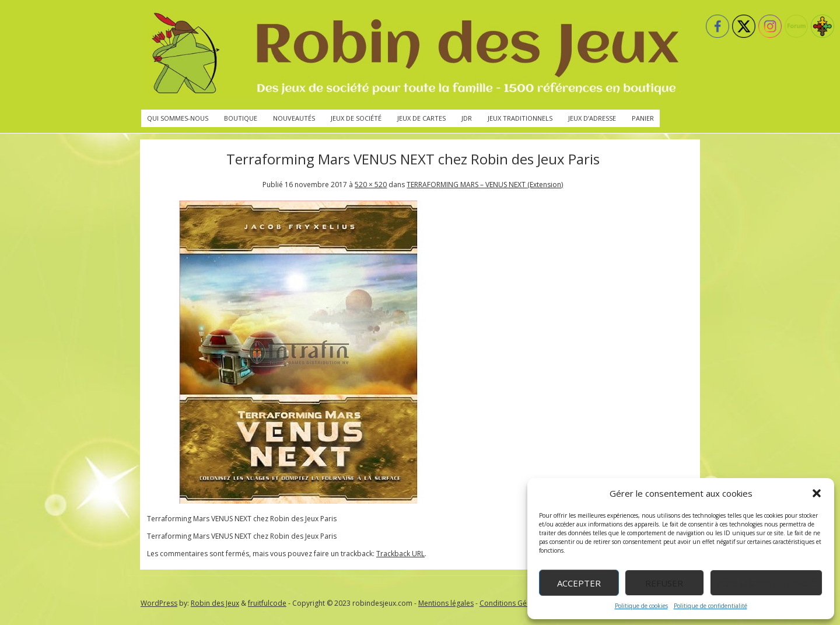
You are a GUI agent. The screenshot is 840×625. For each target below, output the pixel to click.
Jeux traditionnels (520, 118)
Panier (643, 118)
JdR (467, 118)
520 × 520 (371, 185)
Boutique (241, 118)
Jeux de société (356, 118)
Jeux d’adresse (592, 118)
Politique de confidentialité (710, 606)
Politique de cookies (641, 606)
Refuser (664, 583)
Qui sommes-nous (178, 118)
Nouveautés (294, 118)
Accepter (579, 583)
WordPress (159, 603)
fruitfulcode (267, 603)
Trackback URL (400, 554)
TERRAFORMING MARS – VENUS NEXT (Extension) (485, 185)
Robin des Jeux (215, 603)
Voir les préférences (766, 583)
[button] (817, 493)
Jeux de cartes (421, 118)
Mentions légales (446, 603)
